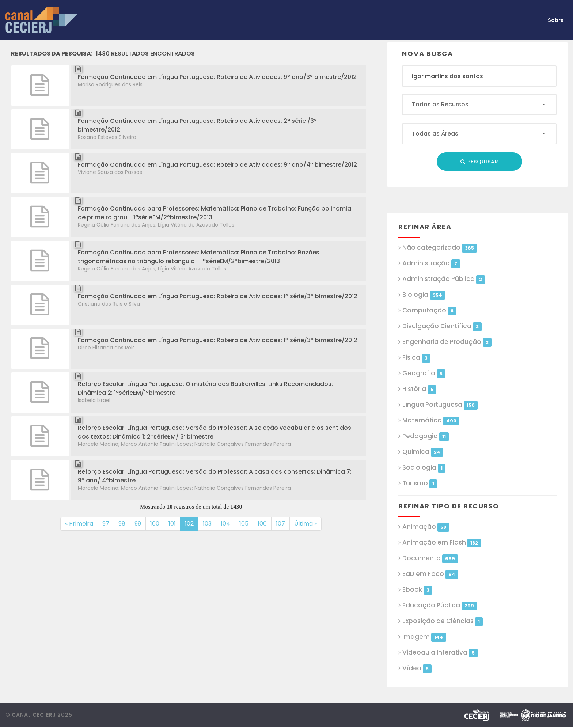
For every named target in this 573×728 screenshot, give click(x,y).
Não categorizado (439, 248)
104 (228, 523)
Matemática (431, 420)
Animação (426, 527)
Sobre (556, 20)
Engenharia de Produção (447, 342)
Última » (306, 524)
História (419, 389)
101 (174, 523)
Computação (429, 310)
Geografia (424, 373)
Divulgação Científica (442, 326)
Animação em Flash (441, 543)
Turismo (420, 483)
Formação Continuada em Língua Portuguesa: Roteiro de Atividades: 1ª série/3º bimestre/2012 (218, 296)
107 (283, 523)
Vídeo (417, 668)
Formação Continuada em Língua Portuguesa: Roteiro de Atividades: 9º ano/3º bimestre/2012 (217, 77)
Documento (430, 558)
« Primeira (79, 524)
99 (140, 523)
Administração (431, 263)
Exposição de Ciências (442, 621)
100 (157, 523)
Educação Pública (439, 605)
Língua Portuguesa (440, 405)
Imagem (424, 637)
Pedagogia (425, 436)
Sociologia (424, 468)
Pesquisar (479, 162)
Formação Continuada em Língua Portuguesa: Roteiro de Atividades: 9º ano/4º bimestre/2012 (217, 165)
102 (192, 523)
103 (210, 523)
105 (246, 523)
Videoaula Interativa (440, 653)
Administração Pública (443, 279)
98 (124, 523)
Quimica (423, 452)
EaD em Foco (430, 574)
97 (108, 523)
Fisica (416, 358)
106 (265, 523)
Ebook (417, 590)
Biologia (424, 295)
